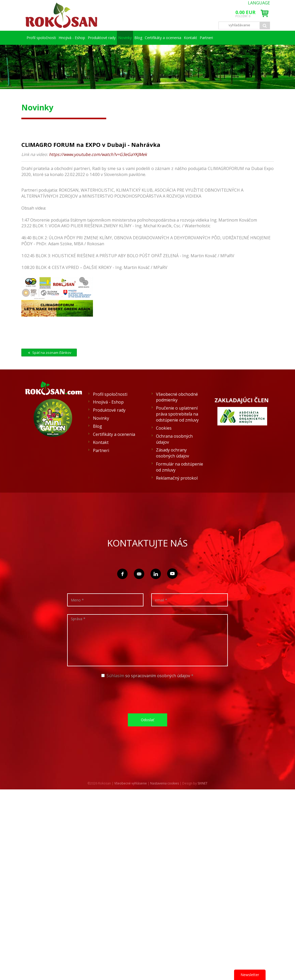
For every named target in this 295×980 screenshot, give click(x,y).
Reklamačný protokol (177, 492)
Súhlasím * (147, 690)
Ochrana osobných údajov (174, 453)
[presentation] (149, 709)
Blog (173, 38)
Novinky (152, 38)
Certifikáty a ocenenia (206, 38)
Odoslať (147, 734)
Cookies (164, 442)
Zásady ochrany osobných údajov (172, 467)
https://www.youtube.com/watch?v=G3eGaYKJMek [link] (98, 168)
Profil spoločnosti (45, 38)
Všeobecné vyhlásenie (131, 797)
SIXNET (203, 797)
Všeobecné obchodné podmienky (177, 411)
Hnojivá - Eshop (84, 38)
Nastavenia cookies (165, 797)
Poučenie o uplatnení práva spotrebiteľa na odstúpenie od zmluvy (177, 428)
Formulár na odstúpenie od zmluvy (180, 481)
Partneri (37, 52)
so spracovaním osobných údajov (158, 690)
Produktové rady (121, 38)
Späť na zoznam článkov (49, 367)
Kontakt (241, 38)
